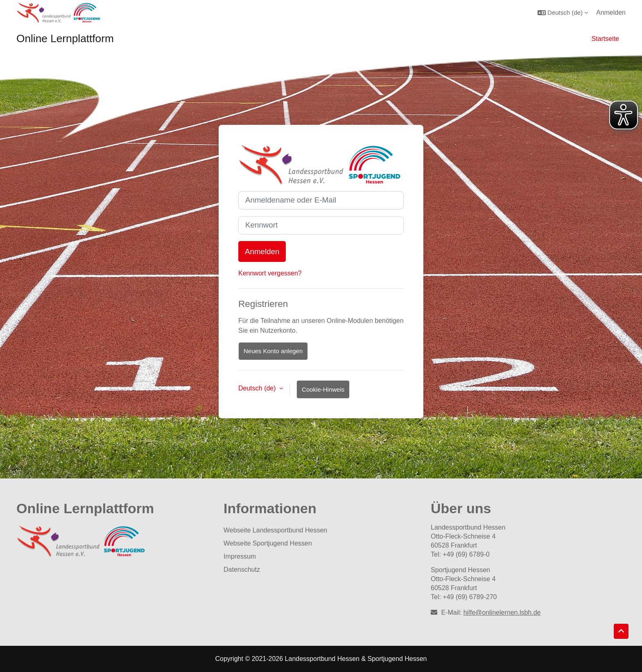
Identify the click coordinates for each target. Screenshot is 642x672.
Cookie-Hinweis (323, 389)
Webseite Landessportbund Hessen (275, 530)
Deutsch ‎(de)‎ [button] (258, 388)
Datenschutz (242, 569)
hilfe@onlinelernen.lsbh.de (502, 612)
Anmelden (611, 12)
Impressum (240, 556)
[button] (563, 12)
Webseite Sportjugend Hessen (268, 543)
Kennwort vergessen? (270, 273)
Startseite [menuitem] (605, 39)
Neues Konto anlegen (273, 351)
